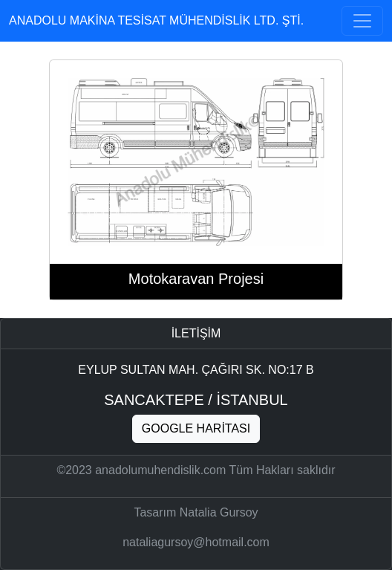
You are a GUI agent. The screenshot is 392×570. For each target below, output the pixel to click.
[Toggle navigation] (362, 21)
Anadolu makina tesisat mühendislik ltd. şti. (156, 20)
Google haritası (196, 428)
